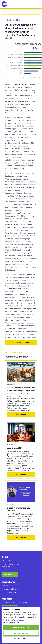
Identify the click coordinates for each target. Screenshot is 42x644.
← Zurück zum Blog (12, 20)
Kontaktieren (10, 574)
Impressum (6, 585)
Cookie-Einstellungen (9, 592)
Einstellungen (21, 639)
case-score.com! (25, 602)
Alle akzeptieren (21, 627)
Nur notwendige (21, 633)
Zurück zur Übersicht (21, 343)
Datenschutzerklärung (10, 589)
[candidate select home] (4, 4)
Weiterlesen (21, 415)
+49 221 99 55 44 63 (8, 561)
